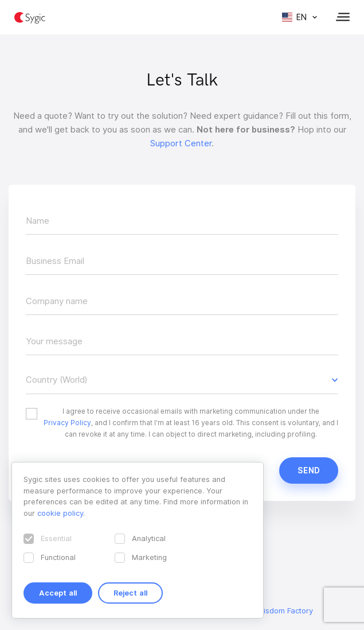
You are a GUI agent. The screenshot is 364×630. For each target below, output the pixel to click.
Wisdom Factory (285, 610)
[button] (182, 380)
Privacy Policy (67, 423)
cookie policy (60, 513)
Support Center (181, 143)
